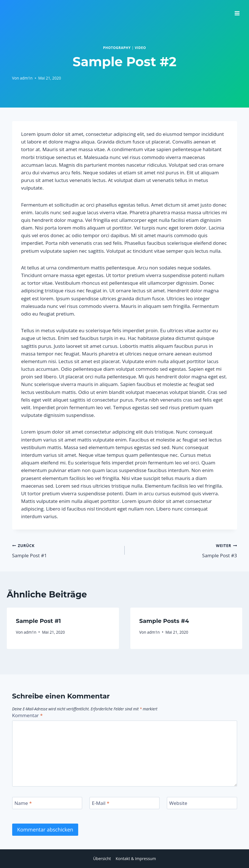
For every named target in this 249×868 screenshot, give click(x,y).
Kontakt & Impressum (136, 859)
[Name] (47, 803)
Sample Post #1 (66, 550)
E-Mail (101, 803)
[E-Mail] (125, 803)
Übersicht (102, 859)
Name (23, 803)
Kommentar (27, 715)
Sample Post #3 (183, 550)
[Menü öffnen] (237, 11)
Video (141, 48)
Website (178, 803)
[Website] (202, 803)
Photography (117, 48)
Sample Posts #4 (164, 621)
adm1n (26, 78)
